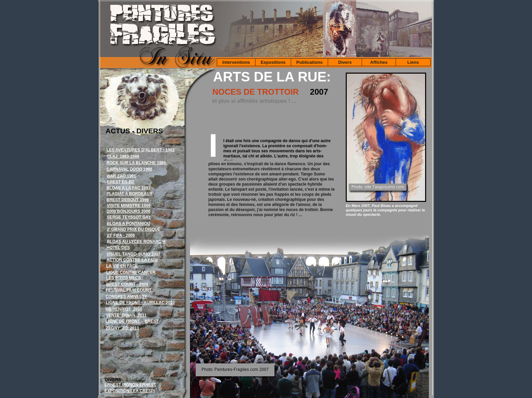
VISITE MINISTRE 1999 (129, 206)
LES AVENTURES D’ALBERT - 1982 (141, 150)
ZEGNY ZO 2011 (122, 328)
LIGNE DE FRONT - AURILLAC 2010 (140, 303)
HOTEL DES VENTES (118, 250)
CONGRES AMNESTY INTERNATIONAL (126, 299)
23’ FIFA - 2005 (121, 235)
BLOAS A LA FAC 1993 (128, 188)
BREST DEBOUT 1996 (128, 200)
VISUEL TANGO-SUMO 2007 (134, 254)
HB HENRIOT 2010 (124, 309)
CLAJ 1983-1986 (123, 156)
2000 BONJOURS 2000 (129, 211)
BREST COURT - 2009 (127, 284)
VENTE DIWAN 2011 (126, 315)
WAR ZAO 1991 (121, 176)
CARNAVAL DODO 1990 (129, 169)
